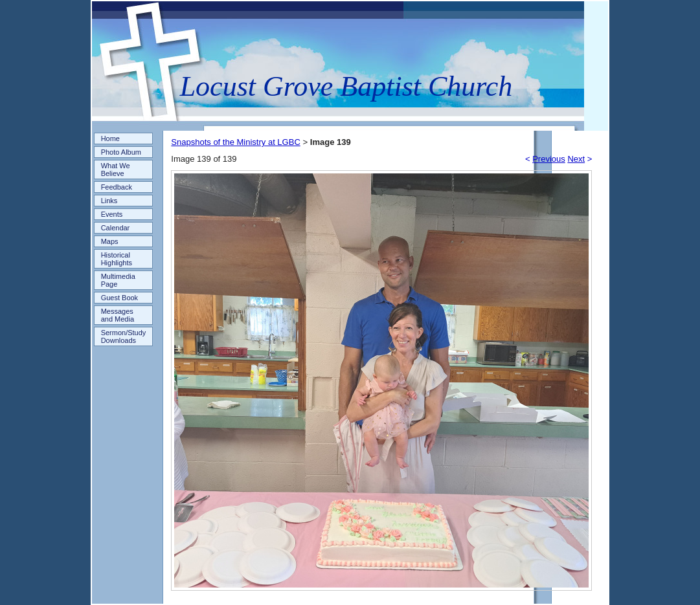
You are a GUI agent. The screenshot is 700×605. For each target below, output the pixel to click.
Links (109, 201)
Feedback (117, 187)
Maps (110, 241)
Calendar (116, 228)
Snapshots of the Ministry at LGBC (235, 142)
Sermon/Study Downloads (124, 336)
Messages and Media (118, 315)
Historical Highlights (117, 259)
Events (112, 214)
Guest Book (119, 298)
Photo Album (121, 152)
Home (110, 138)
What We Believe (116, 170)
